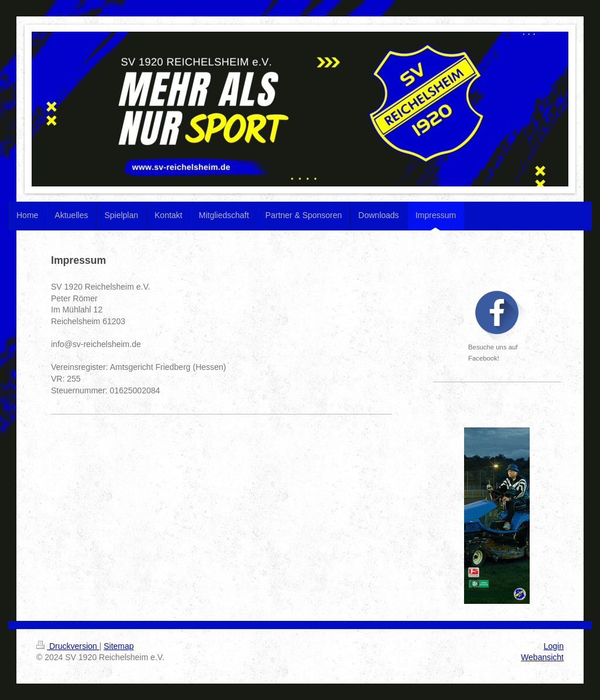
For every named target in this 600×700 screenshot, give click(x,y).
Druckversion (68, 646)
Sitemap (119, 646)
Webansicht (542, 657)
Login (554, 646)
